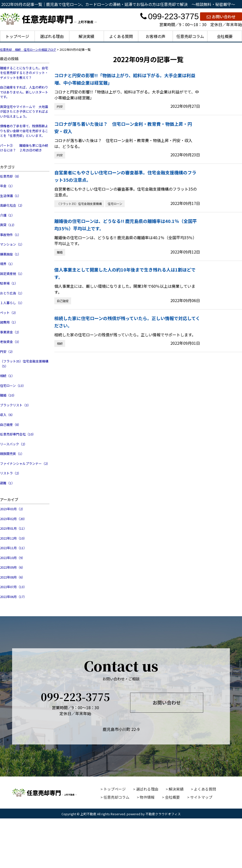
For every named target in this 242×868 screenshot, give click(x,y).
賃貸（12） (8, 225)
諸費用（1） (9, 322)
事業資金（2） (10, 332)
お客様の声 (156, 36)
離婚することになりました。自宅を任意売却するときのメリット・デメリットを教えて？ (24, 73)
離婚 (60, 252)
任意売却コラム (190, 36)
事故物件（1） (10, 235)
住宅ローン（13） (13, 386)
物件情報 (147, 797)
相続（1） (7, 376)
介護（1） (7, 215)
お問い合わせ (221, 17)
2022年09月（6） (12, 567)
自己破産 (63, 301)
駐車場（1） (9, 283)
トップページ (17, 36)
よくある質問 (121, 36)
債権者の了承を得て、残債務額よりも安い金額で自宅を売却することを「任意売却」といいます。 (24, 131)
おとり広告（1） (12, 293)
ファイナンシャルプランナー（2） (25, 463)
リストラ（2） (10, 473)
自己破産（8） (10, 425)
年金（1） (7, 186)
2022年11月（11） (13, 548)
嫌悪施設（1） (10, 254)
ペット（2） (9, 313)
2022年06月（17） (13, 597)
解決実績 (86, 36)
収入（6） (7, 415)
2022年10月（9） (12, 558)
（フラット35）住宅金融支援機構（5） (24, 364)
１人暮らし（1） (12, 303)
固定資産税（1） (12, 274)
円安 (60, 106)
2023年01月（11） (13, 528)
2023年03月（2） (12, 509)
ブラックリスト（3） (15, 405)
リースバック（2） (14, 444)
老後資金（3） (10, 342)
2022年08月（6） (12, 577)
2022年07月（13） (13, 587)
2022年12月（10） (13, 538)
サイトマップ (201, 797)
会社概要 (225, 36)
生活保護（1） (10, 196)
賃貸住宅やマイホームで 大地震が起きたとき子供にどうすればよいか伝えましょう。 (24, 111)
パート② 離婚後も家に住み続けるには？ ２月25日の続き (24, 148)
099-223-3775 (170, 16)
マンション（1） (12, 244)
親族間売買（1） (12, 454)
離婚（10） (8, 395)
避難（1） (7, 483)
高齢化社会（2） (12, 205)
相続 (60, 343)
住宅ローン (115, 204)
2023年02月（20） (13, 519)
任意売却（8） (10, 176)
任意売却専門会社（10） (18, 434)
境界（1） (7, 264)
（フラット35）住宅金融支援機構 (79, 204)
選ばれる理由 (52, 36)
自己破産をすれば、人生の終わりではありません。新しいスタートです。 (24, 92)
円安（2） (7, 352)
